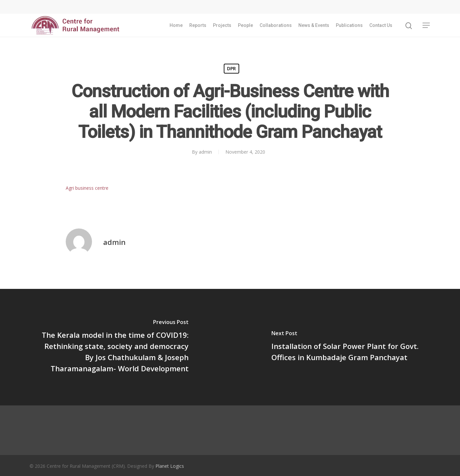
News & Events (314, 26)
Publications (349, 26)
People (245, 26)
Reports (198, 26)
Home (176, 26)
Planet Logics (170, 466)
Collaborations (276, 26)
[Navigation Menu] (426, 26)
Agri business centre (87, 188)
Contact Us (381, 26)
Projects (222, 26)
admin (205, 152)
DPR (231, 68)
